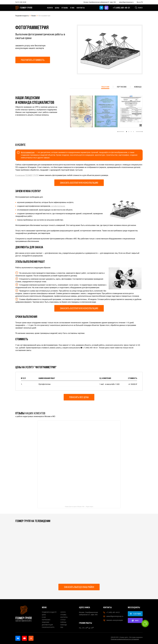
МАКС (135, 620)
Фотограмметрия (28, 152)
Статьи (63, 620)
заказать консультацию (113, 620)
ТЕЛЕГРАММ (135, 614)
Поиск (139, 8)
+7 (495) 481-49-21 (121, 8)
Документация (47, 625)
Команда (138, 87)
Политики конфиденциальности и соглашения (125, 639)
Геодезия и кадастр (22, 16)
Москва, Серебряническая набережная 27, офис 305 (100, 2)
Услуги (50, 8)
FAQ (62, 627)
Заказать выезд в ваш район (79, 587)
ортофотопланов (58, 206)
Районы (63, 622)
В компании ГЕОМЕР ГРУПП (27, 175)
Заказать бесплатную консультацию (79, 183)
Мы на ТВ (140, 2)
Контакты (81, 8)
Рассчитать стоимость (33, 60)
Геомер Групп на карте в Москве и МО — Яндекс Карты (79, 507)
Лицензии (105, 87)
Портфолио (122, 87)
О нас (72, 8)
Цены (57, 8)
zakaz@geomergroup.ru (126, 2)
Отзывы (65, 8)
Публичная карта (48, 627)
